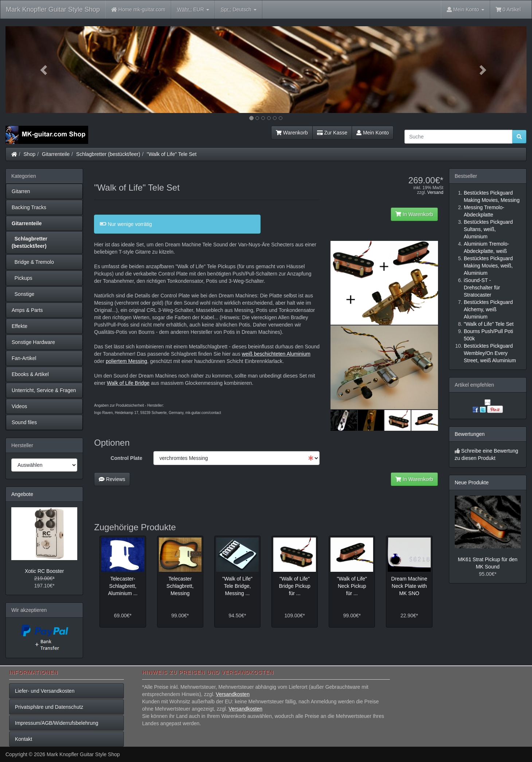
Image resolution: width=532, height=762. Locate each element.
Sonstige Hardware (33, 342)
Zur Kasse (332, 133)
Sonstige (23, 294)
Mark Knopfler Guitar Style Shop (53, 9)
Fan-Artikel (24, 358)
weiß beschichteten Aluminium (276, 354)
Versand (435, 192)
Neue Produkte (472, 482)
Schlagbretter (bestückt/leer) (108, 154)
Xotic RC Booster (44, 571)
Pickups (22, 278)
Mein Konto (373, 133)
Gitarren (21, 191)
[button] (45, 70)
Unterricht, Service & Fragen (44, 390)
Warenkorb (292, 133)
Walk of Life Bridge (128, 383)
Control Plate (126, 458)
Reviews (112, 479)
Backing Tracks (29, 207)
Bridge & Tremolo (33, 262)
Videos (19, 406)
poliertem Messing (126, 361)
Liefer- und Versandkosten (45, 691)
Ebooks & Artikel (30, 374)
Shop (30, 154)
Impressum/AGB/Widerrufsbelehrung (57, 723)
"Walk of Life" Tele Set (172, 154)
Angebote (22, 494)
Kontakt (24, 739)
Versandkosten (233, 694)
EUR (193, 10)
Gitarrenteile (56, 154)
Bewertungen (470, 434)
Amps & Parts (27, 310)
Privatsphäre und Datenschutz (49, 707)
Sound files (24, 422)
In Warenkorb (414, 214)
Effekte (19, 326)
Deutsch (239, 10)
